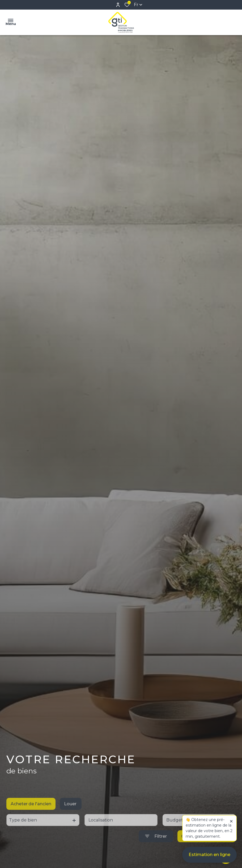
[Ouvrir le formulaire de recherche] (156, 847)
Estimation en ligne (209, 857)
